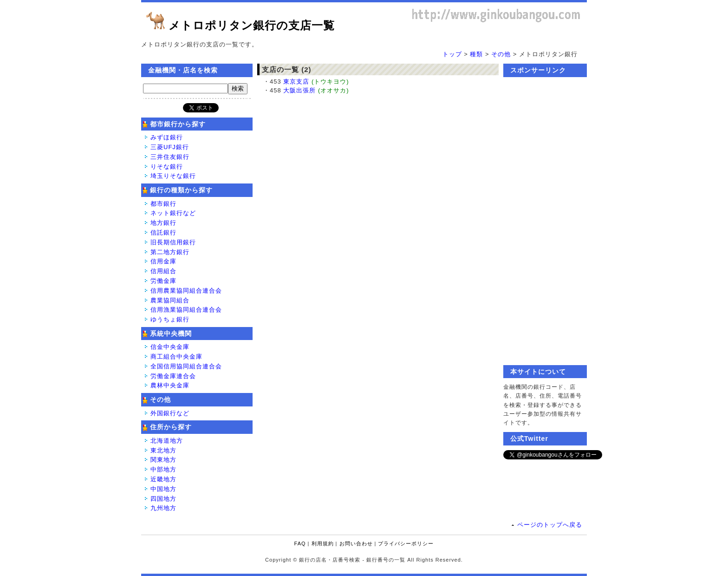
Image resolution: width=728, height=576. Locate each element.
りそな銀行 (167, 167)
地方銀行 (163, 223)
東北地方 (163, 450)
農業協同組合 (170, 300)
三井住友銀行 (170, 157)
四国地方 (163, 499)
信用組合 (163, 271)
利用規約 (323, 543)
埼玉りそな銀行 (173, 176)
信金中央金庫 (170, 347)
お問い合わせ (356, 543)
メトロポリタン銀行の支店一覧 (252, 25)
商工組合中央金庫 (176, 357)
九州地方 (163, 508)
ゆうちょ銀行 (170, 319)
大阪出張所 (299, 90)
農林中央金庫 (170, 385)
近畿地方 (163, 479)
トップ (452, 54)
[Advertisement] (545, 221)
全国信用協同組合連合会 (186, 366)
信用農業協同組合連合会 (186, 291)
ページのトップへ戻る (550, 525)
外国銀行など (170, 413)
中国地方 (163, 489)
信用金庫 (163, 261)
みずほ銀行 (167, 137)
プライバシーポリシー (406, 543)
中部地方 (163, 469)
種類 (476, 54)
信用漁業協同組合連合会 (186, 310)
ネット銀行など (173, 213)
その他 (501, 54)
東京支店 (296, 82)
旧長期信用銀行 (173, 242)
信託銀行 (163, 232)
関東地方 (163, 460)
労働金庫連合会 (173, 376)
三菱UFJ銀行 (170, 147)
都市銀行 (163, 204)
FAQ (300, 543)
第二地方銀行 (170, 252)
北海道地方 (167, 441)
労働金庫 (163, 281)
